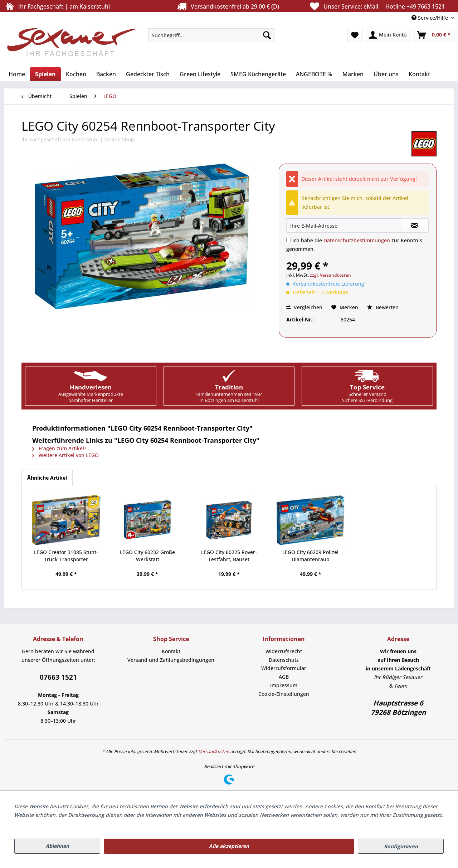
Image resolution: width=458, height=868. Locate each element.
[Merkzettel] (355, 35)
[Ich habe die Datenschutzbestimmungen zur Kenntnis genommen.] (289, 240)
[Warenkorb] (434, 35)
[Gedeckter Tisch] (148, 74)
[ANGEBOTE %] (314, 74)
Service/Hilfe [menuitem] (430, 18)
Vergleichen (304, 307)
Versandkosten (214, 751)
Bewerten (383, 307)
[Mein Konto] (388, 35)
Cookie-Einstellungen (284, 694)
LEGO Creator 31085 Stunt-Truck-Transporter (66, 556)
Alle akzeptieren (229, 846)
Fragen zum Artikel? (59, 448)
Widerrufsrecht (284, 651)
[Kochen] (76, 74)
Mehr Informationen (39, 823)
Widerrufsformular (284, 668)
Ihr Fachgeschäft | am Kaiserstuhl (57, 6)
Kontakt (171, 651)
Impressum (284, 685)
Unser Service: (376, 6)
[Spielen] (45, 74)
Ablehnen (57, 846)
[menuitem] (211, 35)
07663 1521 (58, 677)
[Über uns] (386, 74)
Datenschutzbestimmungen (357, 240)
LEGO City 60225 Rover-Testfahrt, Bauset (229, 556)
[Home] (17, 74)
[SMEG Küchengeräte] (258, 74)
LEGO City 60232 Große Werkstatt (147, 556)
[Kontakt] (419, 74)
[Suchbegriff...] (211, 35)
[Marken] (353, 74)
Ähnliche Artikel (47, 478)
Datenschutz (284, 660)
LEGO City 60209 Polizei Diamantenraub (310, 556)
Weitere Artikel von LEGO (65, 455)
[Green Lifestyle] (200, 74)
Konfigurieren (401, 846)
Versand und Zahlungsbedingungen (171, 660)
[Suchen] (267, 35)
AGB (284, 677)
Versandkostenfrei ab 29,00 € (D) (227, 6)
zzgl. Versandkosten (330, 275)
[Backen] (106, 74)
